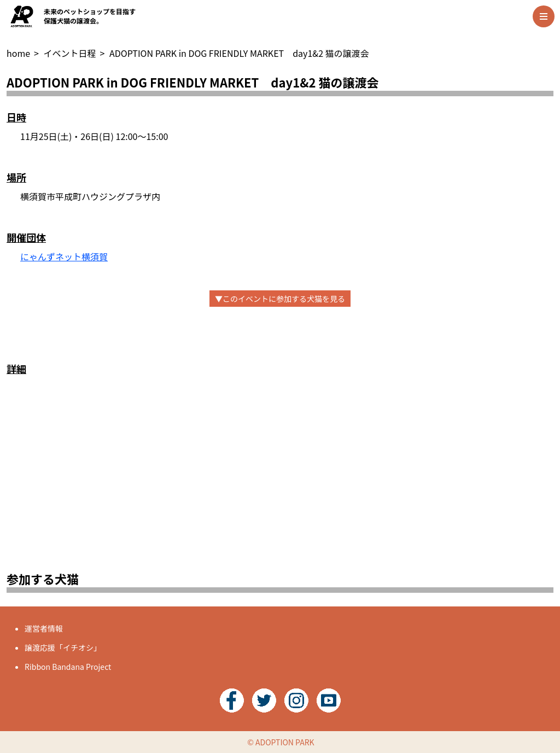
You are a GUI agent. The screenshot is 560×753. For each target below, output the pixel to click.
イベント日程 (70, 53)
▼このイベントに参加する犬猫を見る (280, 299)
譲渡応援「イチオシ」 (63, 647)
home (18, 53)
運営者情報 (44, 628)
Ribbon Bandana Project (68, 667)
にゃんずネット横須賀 (64, 256)
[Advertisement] (280, 485)
